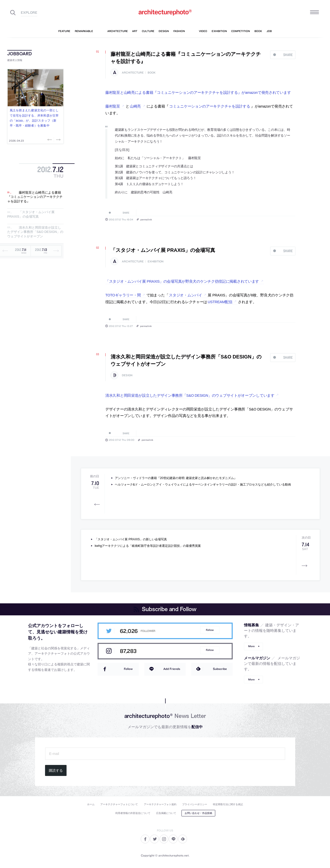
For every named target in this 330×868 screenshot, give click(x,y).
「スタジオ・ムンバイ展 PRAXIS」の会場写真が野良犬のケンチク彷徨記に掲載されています (182, 281)
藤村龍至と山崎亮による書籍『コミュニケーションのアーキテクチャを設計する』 (35, 197)
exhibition (155, 262)
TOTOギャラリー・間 (123, 295)
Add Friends (172, 669)
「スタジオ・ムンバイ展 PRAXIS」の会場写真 (31, 214)
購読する (56, 770)
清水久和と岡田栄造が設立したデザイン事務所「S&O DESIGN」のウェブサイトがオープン (35, 232)
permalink (146, 219)
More (251, 646)
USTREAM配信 (220, 302)
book (152, 73)
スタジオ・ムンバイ (185, 295)
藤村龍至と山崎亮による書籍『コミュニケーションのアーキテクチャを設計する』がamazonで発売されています (198, 93)
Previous (50, 140)
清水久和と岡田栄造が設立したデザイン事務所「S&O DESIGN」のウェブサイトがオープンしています (190, 395)
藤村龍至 (113, 106)
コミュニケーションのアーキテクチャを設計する (210, 106)
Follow (210, 630)
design (127, 375)
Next (58, 140)
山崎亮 (135, 106)
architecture (133, 73)
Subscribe (220, 669)
